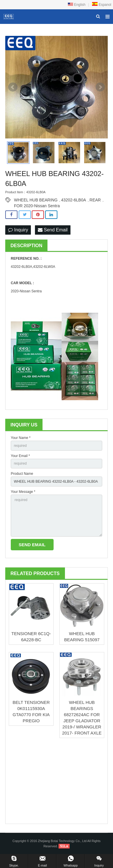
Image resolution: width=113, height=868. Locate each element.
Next (100, 87)
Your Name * (21, 438)
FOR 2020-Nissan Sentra (37, 206)
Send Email (53, 230)
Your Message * (23, 492)
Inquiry (18, 230)
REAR (95, 200)
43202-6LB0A (74, 200)
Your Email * (20, 456)
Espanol (101, 5)
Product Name (22, 474)
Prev (13, 87)
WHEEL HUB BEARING (36, 200)
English (77, 5)
